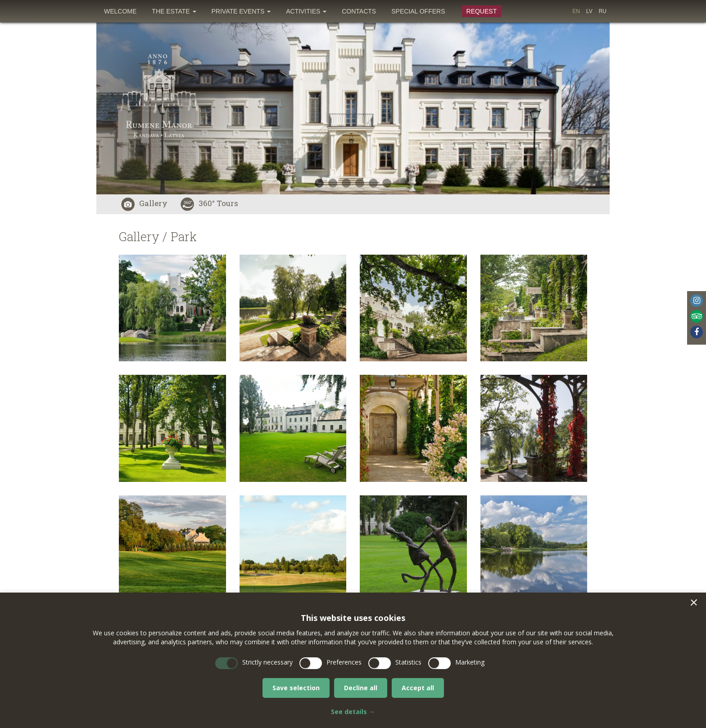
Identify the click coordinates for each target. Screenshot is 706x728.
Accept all (418, 688)
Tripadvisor (697, 316)
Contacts (359, 11)
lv (589, 11)
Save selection (296, 688)
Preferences (344, 662)
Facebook (697, 332)
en (576, 11)
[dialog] (353, 660)
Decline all (361, 688)
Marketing (470, 662)
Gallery (144, 203)
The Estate (174, 11)
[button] (694, 602)
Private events (241, 11)
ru (603, 11)
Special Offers (418, 11)
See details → (353, 712)
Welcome (120, 11)
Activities (306, 11)
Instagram (697, 301)
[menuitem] (120, 11)
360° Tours (209, 203)
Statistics (408, 662)
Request (482, 11)
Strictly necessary (267, 662)
